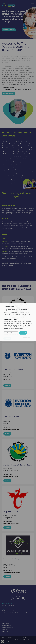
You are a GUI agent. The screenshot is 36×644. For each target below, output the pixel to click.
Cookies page (26, 337)
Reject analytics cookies (11, 333)
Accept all (23, 333)
